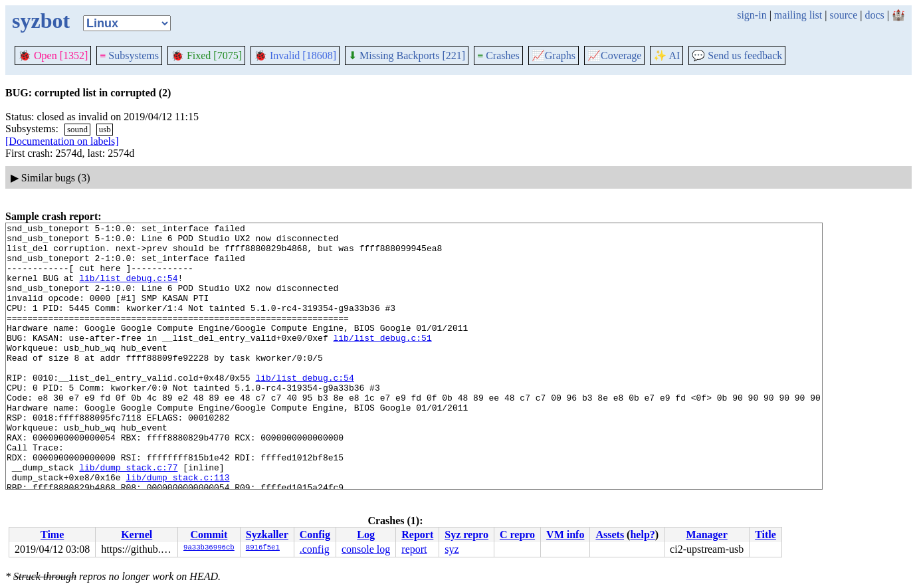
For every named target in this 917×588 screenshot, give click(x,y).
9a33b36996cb (209, 548)
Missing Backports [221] (407, 55)
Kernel (137, 535)
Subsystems (129, 55)
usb (105, 129)
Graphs (554, 55)
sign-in (752, 15)
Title (765, 535)
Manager (707, 535)
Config (315, 535)
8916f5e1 (263, 548)
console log (366, 549)
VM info (565, 535)
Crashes (498, 55)
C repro (517, 535)
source (844, 15)
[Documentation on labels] (62, 141)
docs (874, 15)
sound (77, 129)
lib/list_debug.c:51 (382, 361)
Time (52, 535)
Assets (610, 535)
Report (417, 535)
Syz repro (466, 535)
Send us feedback (737, 55)
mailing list (798, 15)
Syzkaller (267, 535)
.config (315, 549)
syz (452, 549)
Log (366, 535)
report (414, 549)
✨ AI (666, 55)
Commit (209, 535)
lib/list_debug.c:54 (128, 290)
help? (642, 535)
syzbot (41, 21)
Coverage (614, 55)
